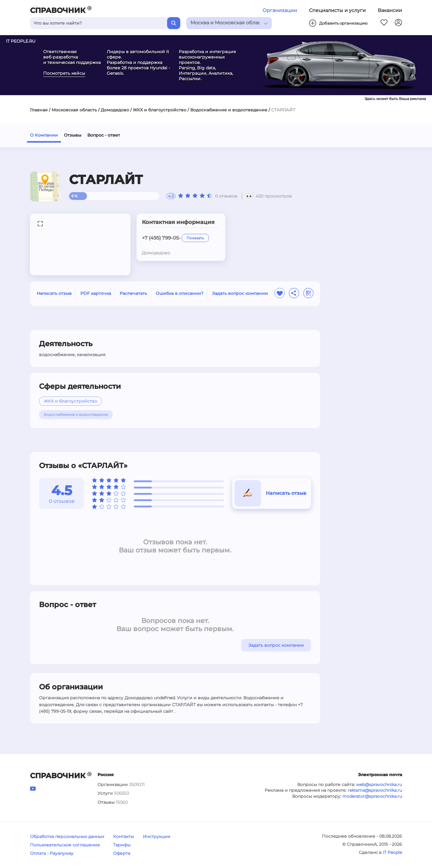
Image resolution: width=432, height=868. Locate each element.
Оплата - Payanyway (52, 853)
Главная (39, 110)
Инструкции (157, 836)
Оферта (122, 853)
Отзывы (73, 135)
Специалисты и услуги (337, 10)
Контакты (123, 836)
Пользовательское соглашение (65, 845)
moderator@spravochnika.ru (372, 796)
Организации (280, 10)
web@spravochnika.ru (379, 785)
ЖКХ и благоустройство (160, 110)
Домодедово (115, 110)
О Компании (44, 135)
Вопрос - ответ (104, 135)
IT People (392, 852)
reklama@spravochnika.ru (375, 790)
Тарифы (122, 845)
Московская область (74, 110)
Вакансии (390, 10)
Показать (195, 238)
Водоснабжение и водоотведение (229, 110)
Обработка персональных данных (67, 836)
